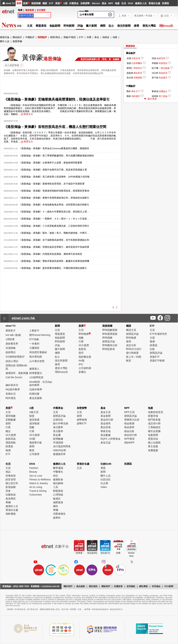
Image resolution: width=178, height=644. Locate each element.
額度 (32, 416)
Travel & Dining (38, 491)
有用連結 (156, 586)
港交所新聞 (124, 26)
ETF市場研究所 (158, 334)
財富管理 (11, 479)
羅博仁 (130, 68)
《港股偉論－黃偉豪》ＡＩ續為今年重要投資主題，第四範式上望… (54, 212)
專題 (103, 468)
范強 (154, 58)
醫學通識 (58, 468)
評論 (80, 26)
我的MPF (129, 443)
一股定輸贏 (164, 68)
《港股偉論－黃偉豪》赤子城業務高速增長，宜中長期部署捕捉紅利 (54, 240)
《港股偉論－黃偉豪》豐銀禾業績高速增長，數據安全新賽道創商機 (54, 261)
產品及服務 (36, 398)
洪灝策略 (11, 348)
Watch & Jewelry (39, 483)
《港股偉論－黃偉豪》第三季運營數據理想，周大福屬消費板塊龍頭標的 (56, 156)
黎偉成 (155, 91)
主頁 (30, 26)
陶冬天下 (136, 91)
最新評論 (5, 37)
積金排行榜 (131, 435)
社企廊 (104, 483)
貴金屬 (57, 435)
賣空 (81, 353)
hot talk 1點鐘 (13, 335)
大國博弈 (34, 348)
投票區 (166, 3)
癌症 (56, 476)
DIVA (131, 3)
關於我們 (68, 586)
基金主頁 (106, 412)
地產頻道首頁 (156, 412)
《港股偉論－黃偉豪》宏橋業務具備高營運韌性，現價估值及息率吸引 (57, 99)
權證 (45, 3)
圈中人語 (5, 41)
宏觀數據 (11, 420)
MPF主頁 (129, 412)
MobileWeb (131, 555)
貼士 (111, 26)
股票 (25, 3)
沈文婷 (155, 73)
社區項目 (106, 479)
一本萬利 (34, 344)
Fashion (34, 468)
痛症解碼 (58, 483)
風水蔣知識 (36, 357)
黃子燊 (155, 78)
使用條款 (131, 586)
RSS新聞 (169, 586)
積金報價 (129, 423)
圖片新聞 (91, 26)
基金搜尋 (106, 423)
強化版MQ (92, 553)
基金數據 (106, 435)
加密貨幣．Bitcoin (90, 3)
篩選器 (154, 345)
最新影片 (11, 330)
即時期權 (107, 338)
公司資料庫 (85, 368)
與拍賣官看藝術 (38, 352)
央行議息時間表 (62, 446)
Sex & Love (36, 476)
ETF (51, 3)
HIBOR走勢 (60, 450)
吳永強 (130, 78)
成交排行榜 (154, 423)
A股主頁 (34, 412)
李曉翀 (155, 63)
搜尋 (136, 26)
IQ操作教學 (36, 389)
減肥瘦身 (58, 502)
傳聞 (103, 26)
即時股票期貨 (110, 334)
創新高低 (11, 439)
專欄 (8, 502)
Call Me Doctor (14, 377)
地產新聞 (153, 435)
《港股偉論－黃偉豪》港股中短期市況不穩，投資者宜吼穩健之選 (53, 170)
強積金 (106, 37)
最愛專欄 (17, 41)
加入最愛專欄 (12, 65)
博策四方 (138, 68)
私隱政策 (118, 586)
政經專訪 (11, 352)
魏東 (129, 96)
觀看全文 (27, 114)
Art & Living (36, 487)
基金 (104, 3)
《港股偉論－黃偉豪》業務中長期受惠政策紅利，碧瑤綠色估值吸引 (54, 198)
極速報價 (29, 10)
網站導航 (143, 586)
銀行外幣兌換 (61, 423)
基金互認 (106, 443)
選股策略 (11, 443)
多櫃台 (82, 372)
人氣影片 (34, 330)
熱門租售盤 (154, 420)
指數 (81, 338)
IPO (81, 364)
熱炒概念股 (85, 357)
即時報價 (85, 334)
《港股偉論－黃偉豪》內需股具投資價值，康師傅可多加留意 (51, 254)
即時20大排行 (134, 349)
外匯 (89, 37)
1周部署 (10, 339)
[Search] (32, 15)
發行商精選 (132, 353)
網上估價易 (154, 443)
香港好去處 (154, 3)
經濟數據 (58, 439)
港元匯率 (58, 427)
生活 (124, 3)
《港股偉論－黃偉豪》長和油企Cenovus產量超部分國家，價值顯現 (54, 148)
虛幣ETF (82, 423)
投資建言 (163, 78)
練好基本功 (12, 385)
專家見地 (106, 431)
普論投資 (163, 73)
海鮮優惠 (11, 514)
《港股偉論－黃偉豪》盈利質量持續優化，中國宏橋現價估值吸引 (53, 268)
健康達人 (34, 369)
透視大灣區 (149, 26)
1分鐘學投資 (36, 377)
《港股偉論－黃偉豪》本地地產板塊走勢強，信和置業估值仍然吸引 (54, 205)
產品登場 (106, 427)
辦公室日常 (12, 483)
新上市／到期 (134, 357)
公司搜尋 (34, 454)
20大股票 (84, 345)
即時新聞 (69, 26)
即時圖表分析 (110, 345)
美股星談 (163, 63)
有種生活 (11, 394)
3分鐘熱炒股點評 (15, 357)
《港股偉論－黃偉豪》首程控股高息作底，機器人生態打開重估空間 (55, 127)
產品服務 (81, 586)
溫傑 (129, 63)
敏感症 (57, 499)
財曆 (118, 553)
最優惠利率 (59, 454)
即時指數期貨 (110, 330)
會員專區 (11, 499)
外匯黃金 (74, 3)
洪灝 (129, 58)
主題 (152, 338)
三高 (56, 487)
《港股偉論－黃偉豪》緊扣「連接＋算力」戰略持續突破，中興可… (54, 233)
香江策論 (163, 96)
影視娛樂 (11, 487)
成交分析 (131, 345)
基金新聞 (106, 416)
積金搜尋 (129, 427)
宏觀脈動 (138, 78)
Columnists (36, 495)
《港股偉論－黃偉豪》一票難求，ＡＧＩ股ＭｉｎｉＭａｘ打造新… (54, 219)
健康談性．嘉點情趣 (17, 373)
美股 (58, 3)
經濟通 (79, 553)
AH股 (82, 361)
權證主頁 (131, 330)
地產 (117, 3)
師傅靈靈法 (36, 373)
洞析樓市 (136, 96)
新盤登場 (153, 416)
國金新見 (138, 73)
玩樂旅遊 (11, 495)
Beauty (33, 472)
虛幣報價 (82, 420)
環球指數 (11, 416)
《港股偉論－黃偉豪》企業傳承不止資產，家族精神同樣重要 (51, 163)
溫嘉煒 (130, 73)
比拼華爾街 (137, 63)
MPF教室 (129, 439)
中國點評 (30, 37)
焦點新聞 (55, 26)
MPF (111, 3)
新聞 (19, 3)
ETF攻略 (34, 339)
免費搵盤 (153, 450)
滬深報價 (34, 423)
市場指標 (58, 443)
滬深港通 (34, 420)
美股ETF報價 (157, 361)
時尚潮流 (11, 398)
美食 (8, 491)
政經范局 (161, 58)
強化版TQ (105, 553)
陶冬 (129, 91)
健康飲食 (58, 479)
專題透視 (41, 26)
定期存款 (58, 420)
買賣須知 (153, 439)
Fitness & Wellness (40, 479)
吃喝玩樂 (34, 394)
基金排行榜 (107, 420)
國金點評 (17, 37)
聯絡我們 (106, 586)
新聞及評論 (109, 341)
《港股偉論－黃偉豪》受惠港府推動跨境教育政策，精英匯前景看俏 (54, 191)
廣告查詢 (93, 586)
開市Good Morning (40, 335)
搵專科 (57, 518)
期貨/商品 (55, 37)
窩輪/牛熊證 (70, 37)
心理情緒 (58, 495)
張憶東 (155, 96)
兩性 (56, 506)
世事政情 (11, 476)
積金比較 (129, 431)
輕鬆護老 (58, 491)
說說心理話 (12, 361)
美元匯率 (58, 431)
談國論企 (163, 91)
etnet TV (10, 3)
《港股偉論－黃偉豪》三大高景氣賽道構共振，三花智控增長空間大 (54, 226)
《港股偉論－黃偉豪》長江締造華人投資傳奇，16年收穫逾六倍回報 (54, 177)
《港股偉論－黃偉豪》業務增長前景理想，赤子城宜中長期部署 (52, 184)
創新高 (82, 349)
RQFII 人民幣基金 (110, 439)
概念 (8, 431)
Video (104, 487)
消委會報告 (59, 514)
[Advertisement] (61, 83)
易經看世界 (12, 344)
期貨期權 (36, 3)
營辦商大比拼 (132, 420)
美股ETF (155, 357)
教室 (129, 361)
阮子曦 (155, 68)
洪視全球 (136, 58)
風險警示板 (36, 443)
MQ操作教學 (13, 389)
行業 (81, 341)
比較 (152, 349)
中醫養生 (58, 472)
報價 (152, 341)
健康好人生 (141, 3)
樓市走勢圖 (154, 431)
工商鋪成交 (154, 427)
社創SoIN (106, 464)
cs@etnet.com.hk (50, 586)
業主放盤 (153, 446)
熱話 (8, 472)
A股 (65, 3)
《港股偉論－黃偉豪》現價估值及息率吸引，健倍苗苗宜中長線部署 (54, 247)
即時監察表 (109, 349)
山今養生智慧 (87, 15)
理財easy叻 (166, 26)
